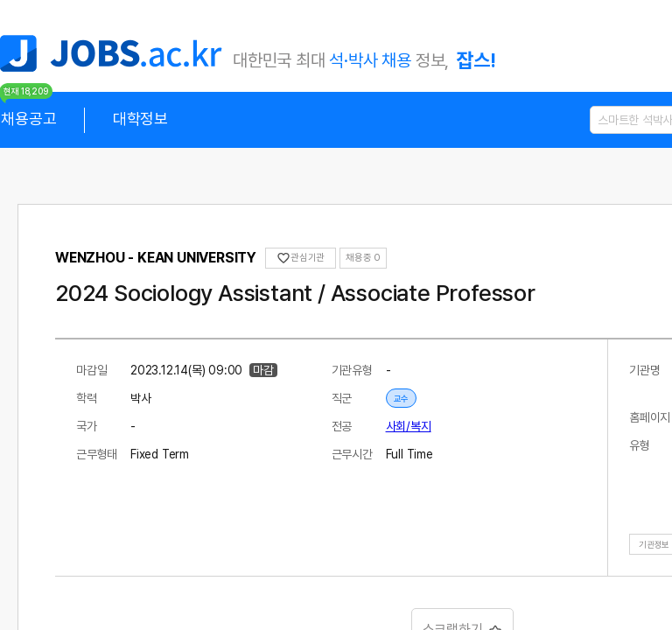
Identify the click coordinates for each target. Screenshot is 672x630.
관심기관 (301, 258)
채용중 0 (363, 258)
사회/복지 (409, 426)
